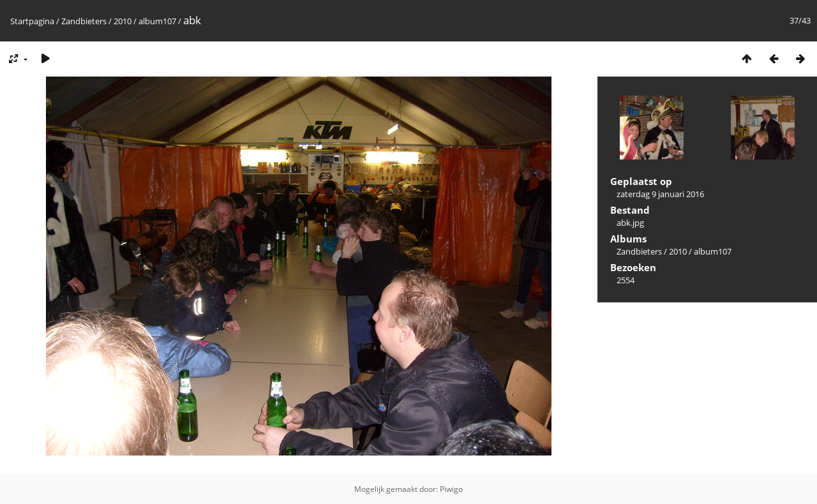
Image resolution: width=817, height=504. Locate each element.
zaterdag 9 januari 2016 (660, 194)
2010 (123, 21)
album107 (157, 21)
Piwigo (451, 489)
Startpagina (32, 21)
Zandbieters (84, 21)
